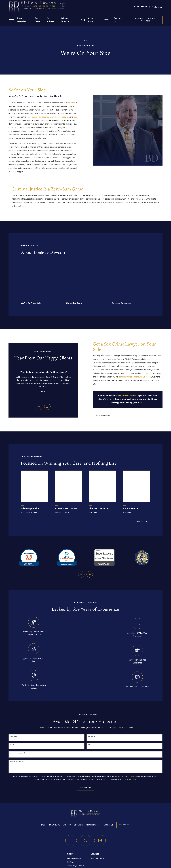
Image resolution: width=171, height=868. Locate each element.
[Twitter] (85, 802)
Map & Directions (74, 831)
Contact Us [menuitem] (118, 20)
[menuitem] (12, 853)
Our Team (67, 787)
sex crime (68, 103)
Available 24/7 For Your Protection (145, 20)
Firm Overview (54, 787)
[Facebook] (71, 802)
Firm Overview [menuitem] (22, 20)
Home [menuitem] (11, 20)
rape (72, 117)
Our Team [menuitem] (37, 20)
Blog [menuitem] (83, 20)
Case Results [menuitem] (92, 20)
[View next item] (90, 536)
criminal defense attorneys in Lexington (139, 339)
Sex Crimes (79, 787)
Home (42, 787)
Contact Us (108, 787)
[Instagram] (100, 802)
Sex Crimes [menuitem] (51, 20)
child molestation (58, 117)
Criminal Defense (93, 787)
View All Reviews (107, 377)
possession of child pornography (36, 117)
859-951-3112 (156, 7)
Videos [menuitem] (107, 20)
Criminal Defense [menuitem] (65, 20)
